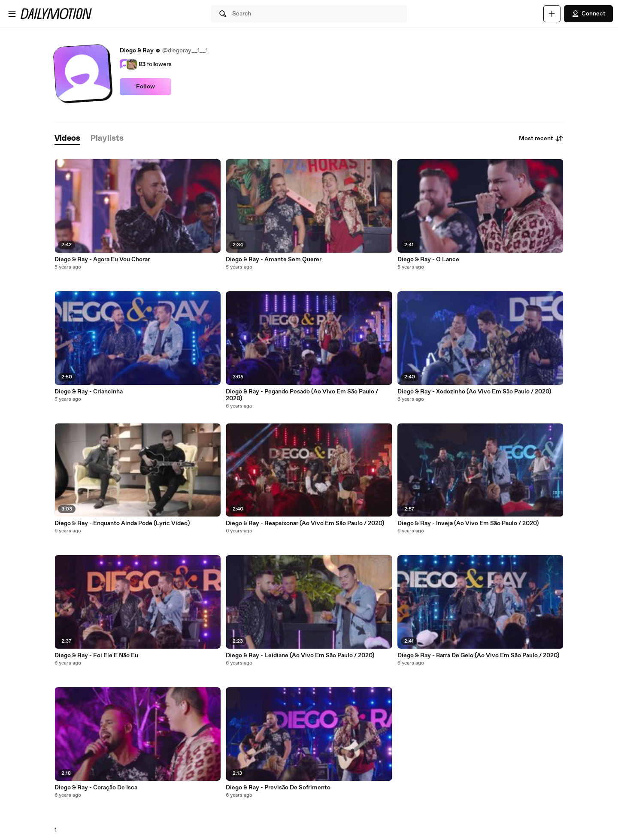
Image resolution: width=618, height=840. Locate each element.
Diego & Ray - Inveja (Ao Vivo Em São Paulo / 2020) (468, 523)
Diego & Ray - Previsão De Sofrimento (278, 788)
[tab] (67, 139)
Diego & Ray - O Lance (428, 260)
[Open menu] (12, 14)
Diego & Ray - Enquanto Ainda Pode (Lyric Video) (122, 523)
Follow (145, 87)
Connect (588, 14)
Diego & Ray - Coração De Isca (96, 788)
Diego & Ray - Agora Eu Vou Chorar (102, 260)
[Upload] (552, 14)
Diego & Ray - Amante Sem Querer (274, 260)
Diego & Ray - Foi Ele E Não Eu (96, 656)
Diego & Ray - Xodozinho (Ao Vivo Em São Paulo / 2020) (474, 392)
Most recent (541, 139)
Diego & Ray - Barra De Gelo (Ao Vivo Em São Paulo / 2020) (478, 656)
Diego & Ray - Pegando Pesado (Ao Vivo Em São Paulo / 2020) (302, 395)
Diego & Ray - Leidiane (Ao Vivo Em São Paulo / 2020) (300, 656)
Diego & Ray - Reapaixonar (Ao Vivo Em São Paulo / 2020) (305, 523)
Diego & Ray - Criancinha (89, 392)
